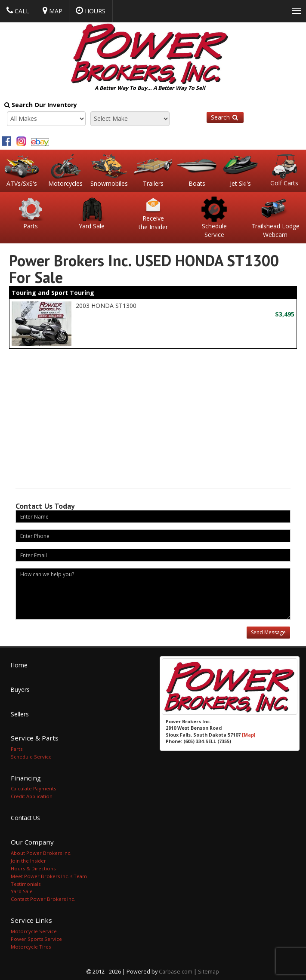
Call (18, 11)
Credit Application (32, 795)
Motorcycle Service (34, 930)
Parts (17, 748)
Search (225, 117)
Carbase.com (176, 971)
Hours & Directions (33, 867)
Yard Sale (22, 890)
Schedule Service (31, 756)
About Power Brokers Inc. (41, 852)
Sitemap (209, 971)
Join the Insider (28, 859)
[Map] (249, 734)
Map (53, 11)
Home (19, 664)
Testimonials (26, 883)
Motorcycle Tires (31, 946)
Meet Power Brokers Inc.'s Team (49, 875)
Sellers (20, 713)
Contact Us (25, 817)
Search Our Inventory (41, 105)
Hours (91, 11)
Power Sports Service (36, 938)
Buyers (20, 689)
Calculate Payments (33, 788)
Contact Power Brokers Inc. (43, 898)
